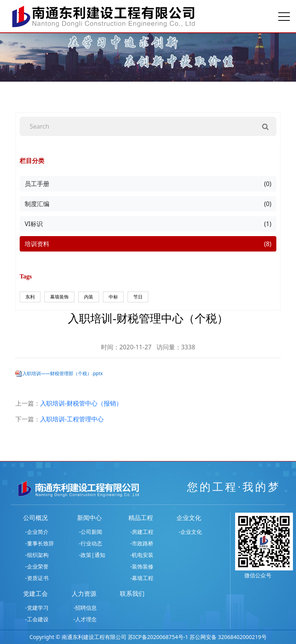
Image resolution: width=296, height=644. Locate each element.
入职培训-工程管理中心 (72, 419)
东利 (30, 297)
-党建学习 (37, 608)
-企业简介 (37, 532)
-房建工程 (142, 532)
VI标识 (148, 224)
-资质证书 (37, 578)
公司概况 (35, 518)
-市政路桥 (142, 543)
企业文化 (189, 518)
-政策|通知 (92, 555)
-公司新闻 (91, 532)
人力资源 (84, 594)
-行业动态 (91, 543)
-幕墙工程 (142, 578)
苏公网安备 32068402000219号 (228, 637)
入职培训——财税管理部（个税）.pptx (63, 373)
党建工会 (35, 594)
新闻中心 (89, 518)
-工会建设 (37, 619)
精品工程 (141, 518)
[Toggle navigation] (284, 16)
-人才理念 (85, 619)
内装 (89, 297)
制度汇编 (148, 204)
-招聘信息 (85, 608)
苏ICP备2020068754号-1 (158, 637)
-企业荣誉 (37, 566)
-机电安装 (142, 555)
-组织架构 (37, 555)
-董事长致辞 (40, 543)
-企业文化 (190, 532)
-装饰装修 (142, 566)
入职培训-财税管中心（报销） (81, 403)
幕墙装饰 (59, 297)
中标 (113, 297)
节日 (138, 297)
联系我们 (132, 594)
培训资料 (148, 244)
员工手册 (148, 184)
